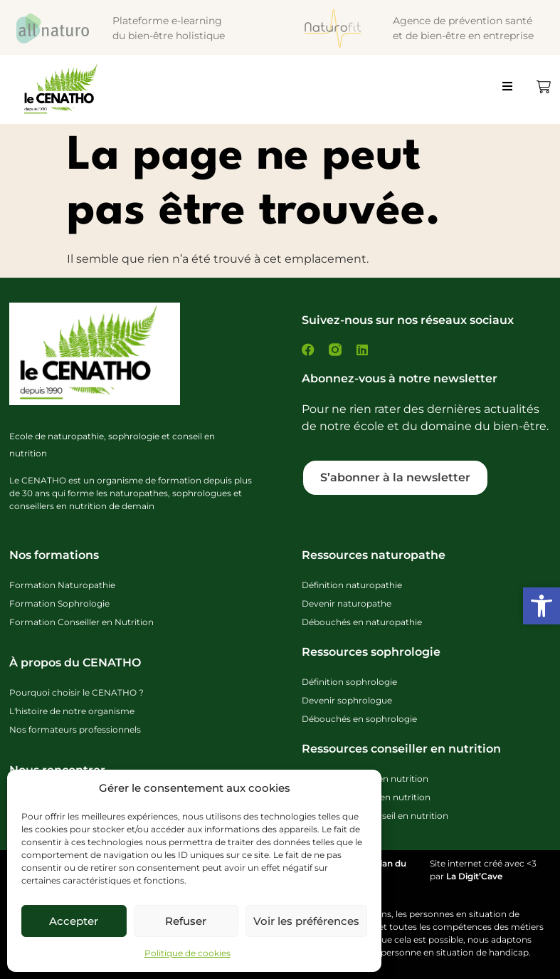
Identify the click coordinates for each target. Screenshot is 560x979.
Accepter (74, 921)
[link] (541, 606)
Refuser (186, 921)
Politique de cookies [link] (187, 953)
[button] (514, 92)
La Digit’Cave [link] (474, 876)
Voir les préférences (306, 921)
